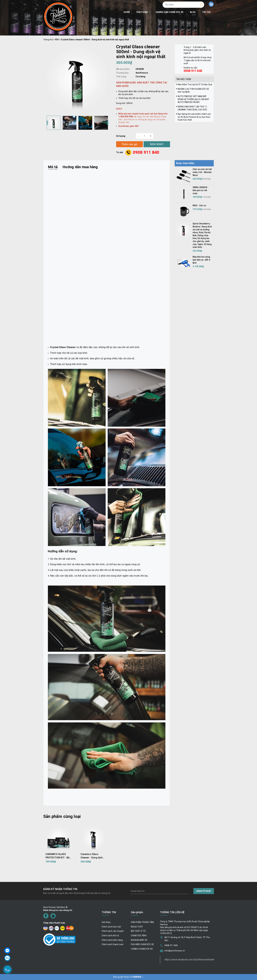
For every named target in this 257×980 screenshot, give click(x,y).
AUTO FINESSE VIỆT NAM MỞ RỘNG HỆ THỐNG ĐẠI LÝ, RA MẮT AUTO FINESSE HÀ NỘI (193, 99)
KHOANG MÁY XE (139, 940)
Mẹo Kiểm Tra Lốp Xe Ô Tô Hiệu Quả (195, 84)
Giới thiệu (106, 922)
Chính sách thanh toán (113, 944)
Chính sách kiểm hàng (112, 940)
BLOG (193, 12)
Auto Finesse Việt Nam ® (55, 907)
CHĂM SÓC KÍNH (139, 936)
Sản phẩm (143, 12)
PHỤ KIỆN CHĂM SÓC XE (142, 944)
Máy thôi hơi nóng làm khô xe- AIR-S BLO (201, 260)
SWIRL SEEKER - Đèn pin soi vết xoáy (201, 190)
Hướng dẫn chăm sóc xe (170, 12)
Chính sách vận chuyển (113, 931)
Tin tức (206, 12)
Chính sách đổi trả (110, 936)
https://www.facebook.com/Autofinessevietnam (190, 960)
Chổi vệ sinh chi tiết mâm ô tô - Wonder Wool (202, 172)
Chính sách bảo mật (111, 927)
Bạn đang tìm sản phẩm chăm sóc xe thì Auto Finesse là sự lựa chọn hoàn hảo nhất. (194, 117)
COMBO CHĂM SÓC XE (142, 949)
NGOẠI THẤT (137, 927)
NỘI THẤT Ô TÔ (138, 931)
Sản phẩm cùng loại (62, 816)
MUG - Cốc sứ (199, 205)
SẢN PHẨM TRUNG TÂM (142, 922)
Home (127, 12)
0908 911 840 (146, 152)
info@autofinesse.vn (175, 951)
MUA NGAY (157, 144)
